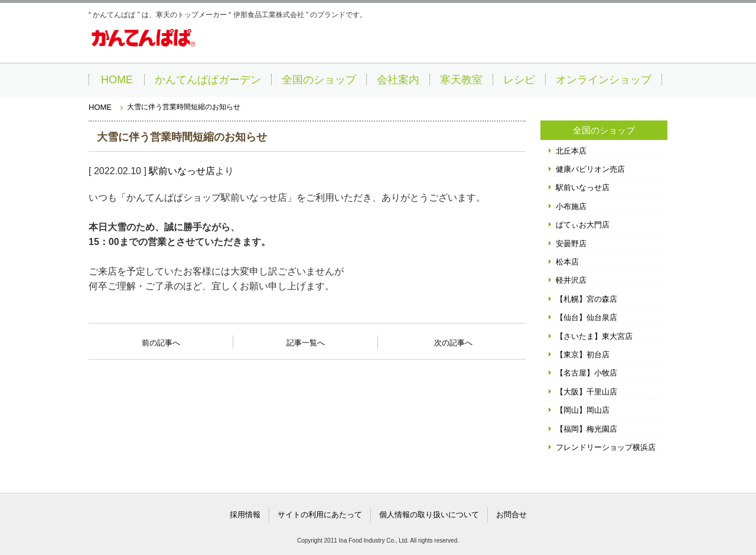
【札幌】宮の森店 (586, 299)
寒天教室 (461, 80)
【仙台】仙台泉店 (586, 317)
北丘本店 (571, 151)
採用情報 (245, 515)
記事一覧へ (306, 342)
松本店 (567, 262)
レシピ (519, 80)
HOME (117, 80)
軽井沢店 (571, 280)
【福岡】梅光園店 (586, 429)
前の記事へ (161, 339)
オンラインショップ (604, 80)
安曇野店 (571, 244)
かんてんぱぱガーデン (208, 80)
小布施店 (571, 206)
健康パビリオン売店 (590, 169)
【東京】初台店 (583, 355)
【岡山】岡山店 (583, 410)
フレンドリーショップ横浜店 (606, 447)
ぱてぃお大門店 (583, 225)
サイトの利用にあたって (320, 515)
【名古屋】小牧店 (586, 373)
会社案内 (398, 80)
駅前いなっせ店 (182, 171)
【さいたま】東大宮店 (594, 336)
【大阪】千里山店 (586, 392)
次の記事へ (453, 339)
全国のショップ (319, 80)
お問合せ (511, 515)
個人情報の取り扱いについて (429, 515)
